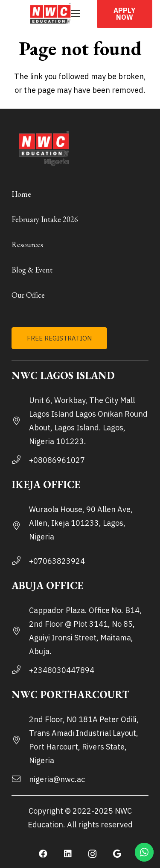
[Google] (117, 854)
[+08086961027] (20, 460)
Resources (27, 244)
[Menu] (76, 14)
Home (21, 194)
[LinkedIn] (68, 854)
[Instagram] (93, 854)
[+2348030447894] (20, 670)
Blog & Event (32, 270)
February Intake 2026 (45, 219)
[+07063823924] (20, 561)
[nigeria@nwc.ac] (20, 779)
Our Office (28, 295)
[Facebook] (43, 854)
